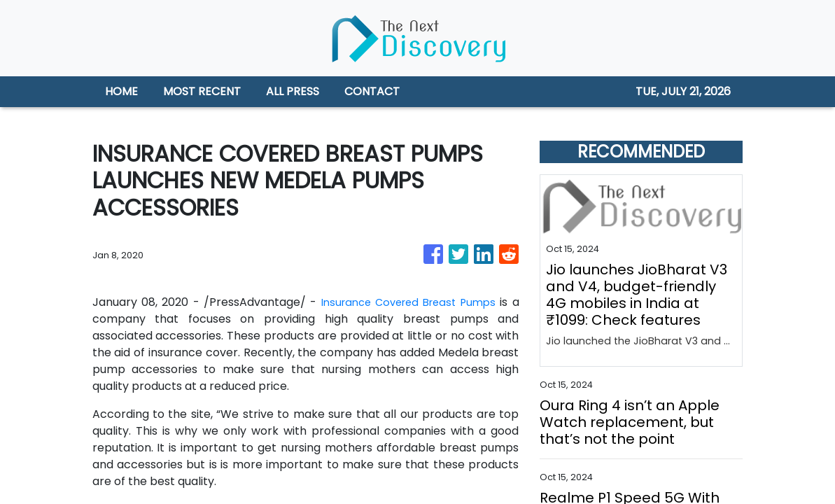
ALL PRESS (293, 91)
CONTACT (372, 91)
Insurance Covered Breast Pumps (406, 302)
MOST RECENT (202, 91)
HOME (121, 91)
